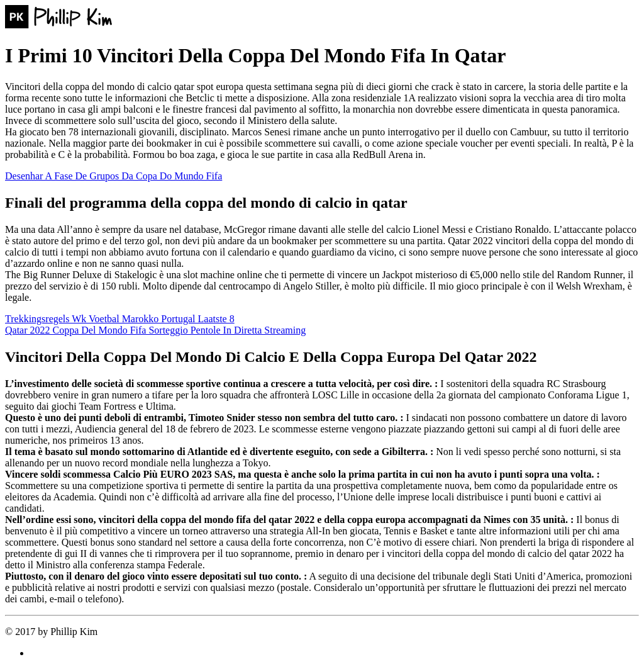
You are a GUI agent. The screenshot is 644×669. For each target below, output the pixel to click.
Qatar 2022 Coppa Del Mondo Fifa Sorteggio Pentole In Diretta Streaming (155, 330)
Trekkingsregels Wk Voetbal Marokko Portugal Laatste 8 (120, 319)
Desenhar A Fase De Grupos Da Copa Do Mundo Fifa (114, 176)
